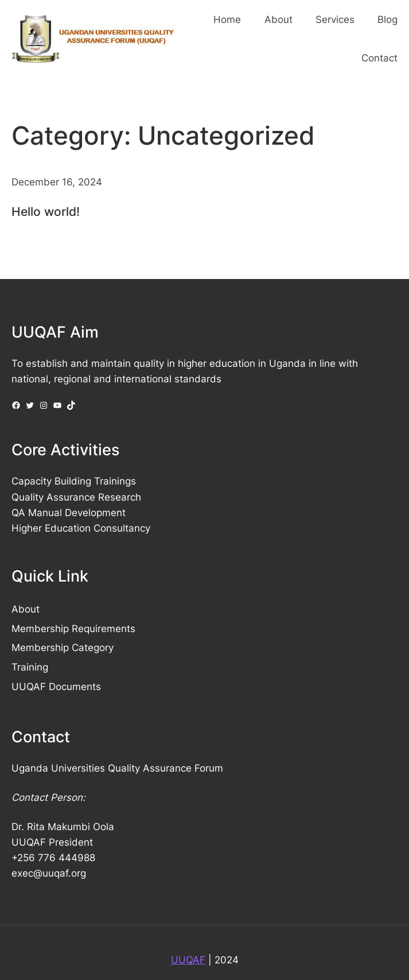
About (26, 609)
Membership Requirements (73, 629)
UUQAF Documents (56, 687)
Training (30, 667)
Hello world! (46, 211)
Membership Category (63, 648)
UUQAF (188, 960)
